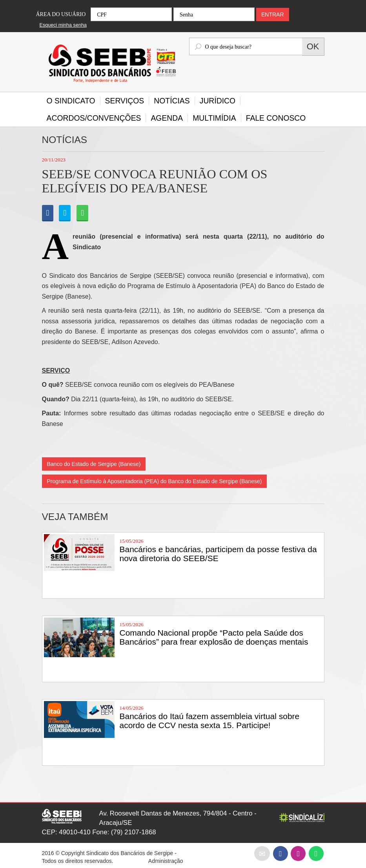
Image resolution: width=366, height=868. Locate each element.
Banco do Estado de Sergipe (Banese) (94, 464)
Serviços (125, 101)
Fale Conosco (276, 118)
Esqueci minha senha (63, 25)
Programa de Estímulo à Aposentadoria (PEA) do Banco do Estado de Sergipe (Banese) (155, 481)
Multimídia (214, 118)
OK (313, 46)
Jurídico (218, 101)
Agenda (167, 118)
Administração (166, 861)
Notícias (172, 101)
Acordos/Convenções (94, 118)
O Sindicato (71, 101)
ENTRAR (273, 14)
